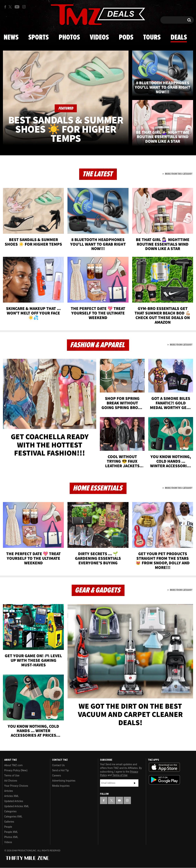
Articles (9, 791)
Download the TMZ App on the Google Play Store (164, 780)
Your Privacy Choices (16, 786)
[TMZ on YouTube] (119, 800)
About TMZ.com (13, 765)
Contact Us (58, 765)
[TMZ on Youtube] (17, 7)
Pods (126, 38)
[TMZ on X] (11, 7)
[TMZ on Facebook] (5, 7)
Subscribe (135, 783)
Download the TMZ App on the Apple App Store (164, 767)
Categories (10, 811)
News (11, 38)
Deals (179, 38)
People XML (11, 832)
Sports (38, 38)
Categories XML (13, 817)
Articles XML (12, 796)
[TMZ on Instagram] (24, 7)
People (8, 827)
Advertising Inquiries (64, 781)
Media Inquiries (61, 786)
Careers (56, 776)
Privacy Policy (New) (16, 770)
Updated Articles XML (17, 806)
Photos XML (11, 837)
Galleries (9, 822)
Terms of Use (12, 776)
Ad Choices (11, 781)
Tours (152, 38)
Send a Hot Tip (60, 770)
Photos (69, 38)
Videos (99, 38)
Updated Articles (14, 801)
